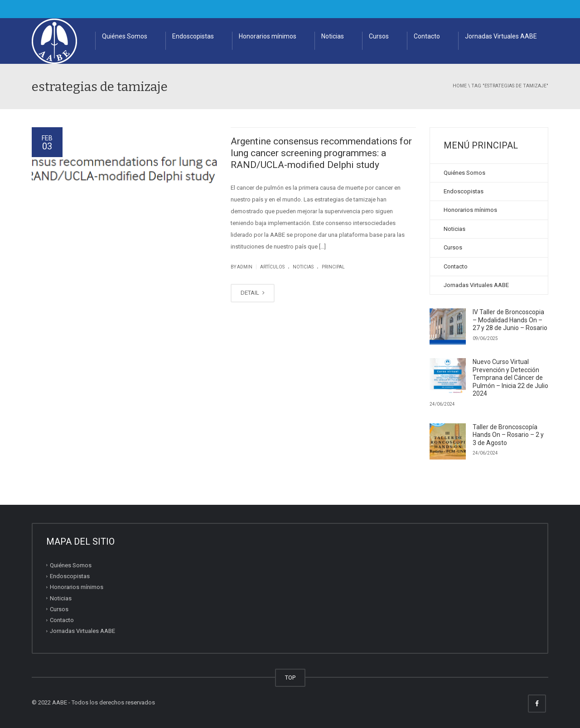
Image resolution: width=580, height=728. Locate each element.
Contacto (427, 36)
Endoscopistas (193, 36)
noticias (303, 267)
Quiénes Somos (125, 36)
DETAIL (253, 293)
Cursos (379, 36)
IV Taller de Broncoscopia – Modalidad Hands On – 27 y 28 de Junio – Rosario (510, 320)
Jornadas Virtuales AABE (501, 36)
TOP (290, 678)
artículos (272, 267)
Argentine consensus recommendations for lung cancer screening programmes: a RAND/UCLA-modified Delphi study (321, 153)
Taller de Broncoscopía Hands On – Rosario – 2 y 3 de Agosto (508, 435)
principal (333, 267)
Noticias (333, 36)
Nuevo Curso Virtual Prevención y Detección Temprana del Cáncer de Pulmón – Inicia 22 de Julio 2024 (510, 378)
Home (460, 86)
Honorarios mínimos (268, 36)
